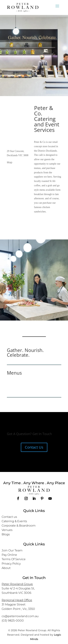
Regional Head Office (17, 600)
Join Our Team (12, 550)
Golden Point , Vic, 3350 (18, 609)
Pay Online (9, 555)
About (6, 568)
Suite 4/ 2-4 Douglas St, (18, 588)
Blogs (6, 534)
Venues (7, 530)
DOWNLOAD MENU (34, 387)
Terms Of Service (14, 559)
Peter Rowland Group (17, 584)
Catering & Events (14, 521)
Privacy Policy (11, 564)
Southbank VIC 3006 (17, 593)
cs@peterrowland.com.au (20, 616)
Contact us (9, 517)
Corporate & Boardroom (19, 526)
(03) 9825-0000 (13, 621)
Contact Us (34, 447)
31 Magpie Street (14, 604)
